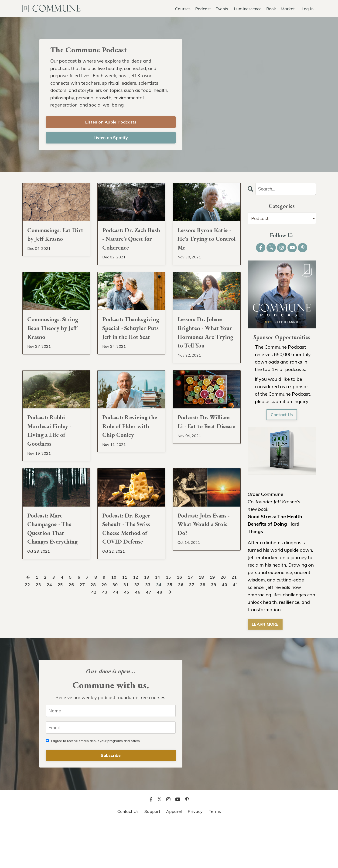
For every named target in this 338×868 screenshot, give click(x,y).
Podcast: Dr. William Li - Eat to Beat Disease (202, 471)
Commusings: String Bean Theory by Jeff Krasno (50, 357)
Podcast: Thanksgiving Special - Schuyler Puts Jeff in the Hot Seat (130, 363)
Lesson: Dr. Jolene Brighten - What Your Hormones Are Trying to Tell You (207, 363)
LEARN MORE (265, 626)
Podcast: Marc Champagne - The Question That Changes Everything (55, 589)
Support (152, 856)
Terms (215, 856)
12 (141, 648)
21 (29, 655)
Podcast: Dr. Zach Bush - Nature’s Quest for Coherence (130, 250)
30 (131, 655)
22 (40, 655)
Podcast (203, 8)
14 (164, 648)
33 (166, 655)
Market (288, 8)
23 (51, 655)
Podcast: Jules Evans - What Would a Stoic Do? (206, 578)
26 (86, 655)
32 (154, 655)
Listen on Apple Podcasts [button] (111, 123)
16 (187, 648)
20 (232, 648)
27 (97, 655)
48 (172, 663)
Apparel (174, 856)
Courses (183, 8)
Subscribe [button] (111, 800)
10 (118, 648)
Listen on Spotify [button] (111, 139)
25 (74, 655)
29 (120, 655)
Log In (308, 8)
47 (161, 663)
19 (221, 648)
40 (81, 663)
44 (126, 663)
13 (152, 648)
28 (109, 655)
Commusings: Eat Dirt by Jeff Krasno (55, 244)
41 (92, 663)
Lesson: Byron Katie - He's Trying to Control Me (206, 250)
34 (177, 655)
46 (149, 663)
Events (222, 8)
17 (198, 648)
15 (175, 648)
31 (143, 655)
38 (223, 655)
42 (104, 663)
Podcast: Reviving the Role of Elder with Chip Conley (131, 471)
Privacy (195, 856)
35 (188, 655)
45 (138, 663)
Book (271, 8)
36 (200, 655)
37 (211, 655)
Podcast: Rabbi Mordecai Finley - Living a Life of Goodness (55, 476)
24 (63, 655)
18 (209, 648)
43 (115, 663)
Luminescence (248, 8)
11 (130, 648)
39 (234, 655)
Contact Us (282, 417)
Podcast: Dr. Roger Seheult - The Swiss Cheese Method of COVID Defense (129, 589)
